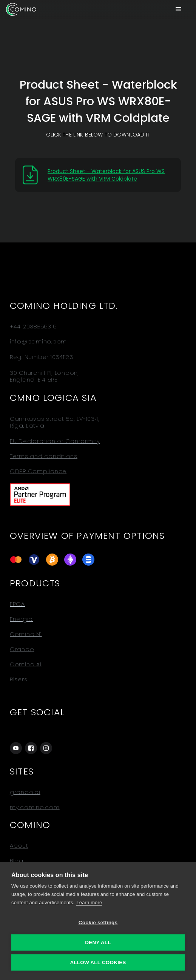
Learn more (89, 903)
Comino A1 (26, 664)
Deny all (98, 942)
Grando (22, 649)
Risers (19, 679)
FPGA (17, 604)
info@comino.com (38, 342)
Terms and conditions (44, 456)
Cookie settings (98, 922)
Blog (17, 861)
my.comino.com (35, 807)
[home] (21, 10)
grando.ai (25, 792)
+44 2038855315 (33, 327)
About (19, 846)
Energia (21, 619)
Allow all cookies (98, 962)
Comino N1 (26, 634)
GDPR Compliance (38, 471)
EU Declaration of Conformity (55, 441)
